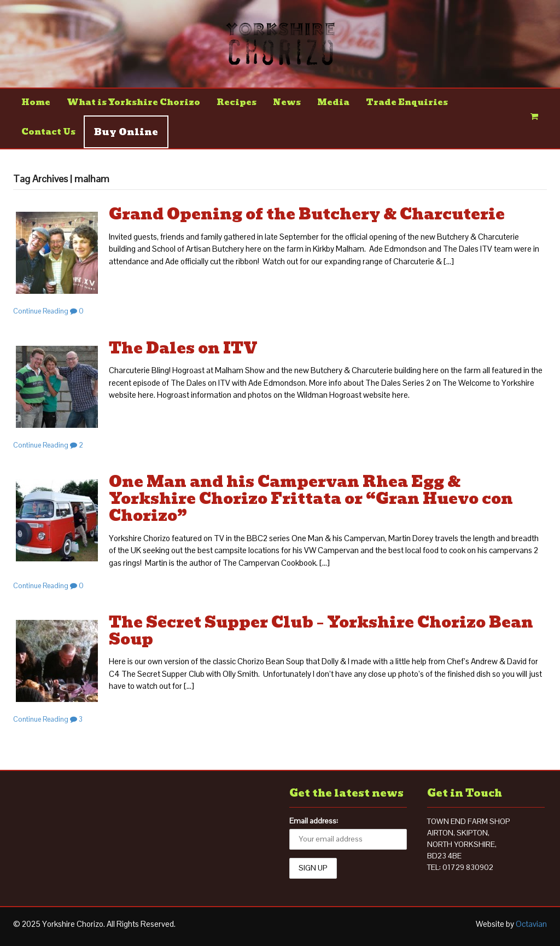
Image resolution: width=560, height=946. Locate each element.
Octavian (531, 924)
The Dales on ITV (183, 348)
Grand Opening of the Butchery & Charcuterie (307, 214)
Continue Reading (41, 311)
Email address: (314, 821)
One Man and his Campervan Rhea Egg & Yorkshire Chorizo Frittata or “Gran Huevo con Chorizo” (311, 499)
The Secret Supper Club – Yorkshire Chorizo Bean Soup (321, 631)
